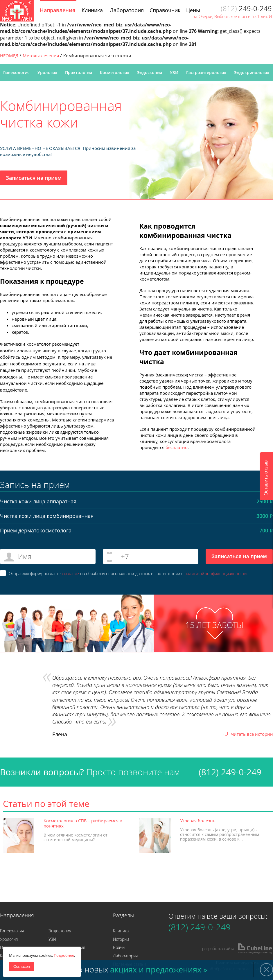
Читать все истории (252, 734)
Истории (121, 939)
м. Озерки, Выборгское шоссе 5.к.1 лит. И (233, 16)
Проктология (79, 72)
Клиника (121, 931)
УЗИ (174, 72)
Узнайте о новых (127, 970)
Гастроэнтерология (206, 72)
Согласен (22, 966)
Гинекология (16, 72)
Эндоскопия (150, 72)
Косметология (115, 72)
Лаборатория (125, 956)
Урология (47, 72)
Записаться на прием (34, 178)
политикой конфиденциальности (215, 574)
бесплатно (177, 447)
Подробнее (64, 955)
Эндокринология (252, 72)
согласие (70, 574)
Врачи (119, 947)
